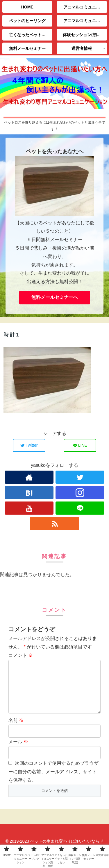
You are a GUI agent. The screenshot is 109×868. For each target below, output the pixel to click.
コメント (21, 655)
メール (18, 751)
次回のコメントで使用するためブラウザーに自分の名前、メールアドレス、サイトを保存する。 (53, 781)
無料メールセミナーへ (55, 297)
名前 (16, 730)
